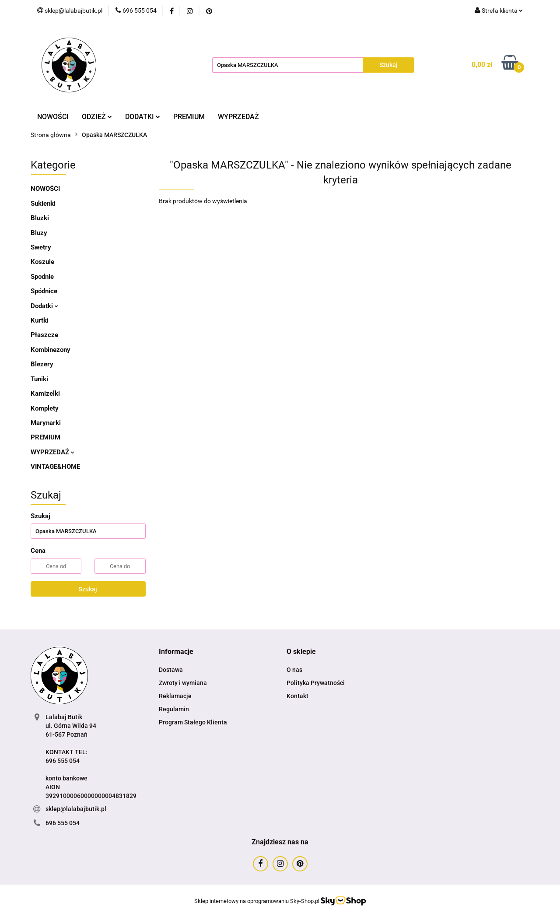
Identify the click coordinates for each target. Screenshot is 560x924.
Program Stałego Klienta (193, 722)
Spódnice (44, 291)
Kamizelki (45, 393)
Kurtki (40, 320)
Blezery (42, 364)
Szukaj (88, 589)
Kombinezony (51, 350)
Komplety (45, 408)
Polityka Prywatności (316, 683)
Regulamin (174, 709)
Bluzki (40, 218)
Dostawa (171, 670)
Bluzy (39, 233)
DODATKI (143, 117)
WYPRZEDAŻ (238, 117)
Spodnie (42, 277)
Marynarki (46, 423)
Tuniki (39, 379)
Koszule (42, 262)
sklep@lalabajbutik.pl (76, 809)
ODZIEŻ (97, 117)
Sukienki (43, 204)
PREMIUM (189, 117)
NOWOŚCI (53, 117)
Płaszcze (44, 335)
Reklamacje (175, 696)
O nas (294, 670)
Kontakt (297, 696)
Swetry (41, 247)
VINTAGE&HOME (55, 467)
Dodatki (44, 306)
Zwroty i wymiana (183, 683)
